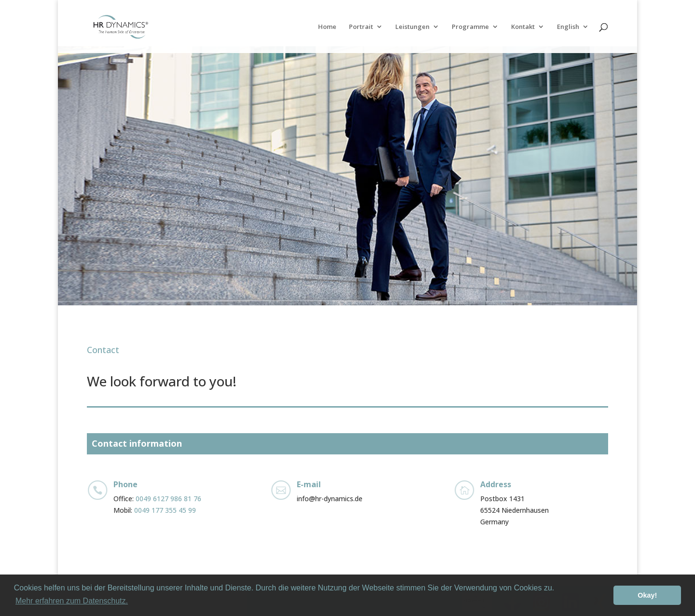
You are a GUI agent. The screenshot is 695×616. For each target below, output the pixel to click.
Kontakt (523, 27)
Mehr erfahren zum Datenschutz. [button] (72, 601)
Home (327, 27)
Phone (125, 484)
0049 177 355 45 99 (165, 510)
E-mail (309, 484)
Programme (470, 27)
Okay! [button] (647, 595)
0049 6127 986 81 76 (168, 499)
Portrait (361, 27)
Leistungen (412, 27)
